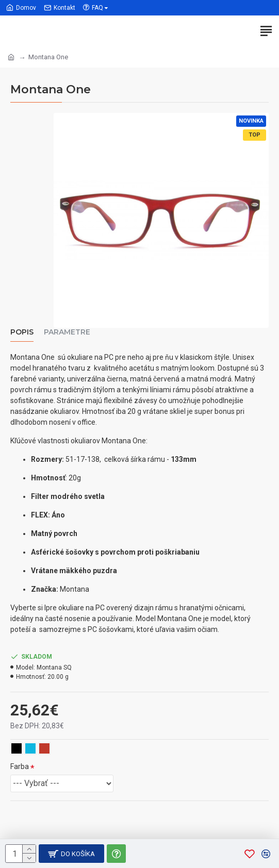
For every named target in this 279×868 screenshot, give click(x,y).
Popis (22, 332)
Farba (20, 766)
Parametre (67, 332)
